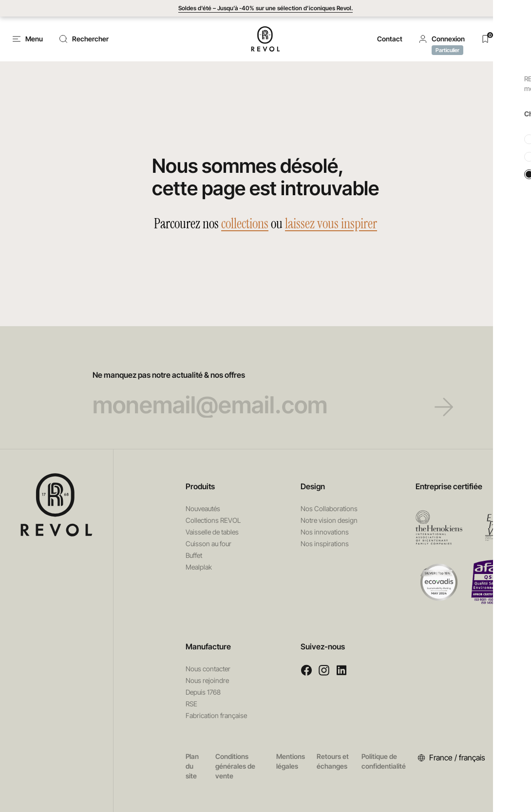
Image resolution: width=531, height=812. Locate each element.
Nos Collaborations (329, 508)
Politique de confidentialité (384, 761)
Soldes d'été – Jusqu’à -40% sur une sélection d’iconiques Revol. (265, 8)
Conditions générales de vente (235, 766)
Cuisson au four (209, 544)
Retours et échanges (333, 761)
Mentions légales (291, 761)
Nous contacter (208, 669)
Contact (390, 39)
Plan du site (192, 766)
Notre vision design (329, 520)
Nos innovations (325, 532)
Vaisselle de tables (212, 532)
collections (245, 224)
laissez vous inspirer (331, 224)
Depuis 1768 (203, 692)
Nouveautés (203, 508)
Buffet (194, 555)
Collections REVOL (213, 520)
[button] (441, 39)
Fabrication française (216, 715)
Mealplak (199, 567)
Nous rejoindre (207, 680)
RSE (191, 704)
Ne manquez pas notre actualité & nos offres (266, 394)
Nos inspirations (325, 544)
